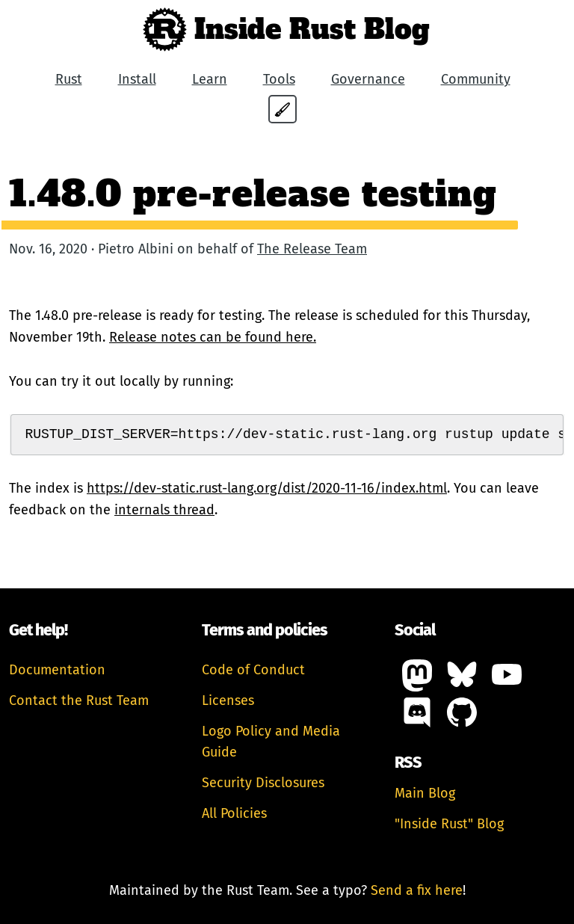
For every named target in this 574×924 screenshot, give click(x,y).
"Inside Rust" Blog (449, 824)
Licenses (228, 700)
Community (476, 79)
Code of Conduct (253, 670)
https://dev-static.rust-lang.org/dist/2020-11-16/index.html (267, 488)
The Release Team (312, 249)
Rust (69, 79)
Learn (210, 79)
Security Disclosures (263, 783)
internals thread (164, 510)
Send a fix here (417, 890)
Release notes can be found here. (213, 337)
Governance (368, 79)
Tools (279, 79)
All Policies (234, 813)
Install (137, 79)
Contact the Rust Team (79, 700)
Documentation (57, 670)
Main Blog (425, 793)
